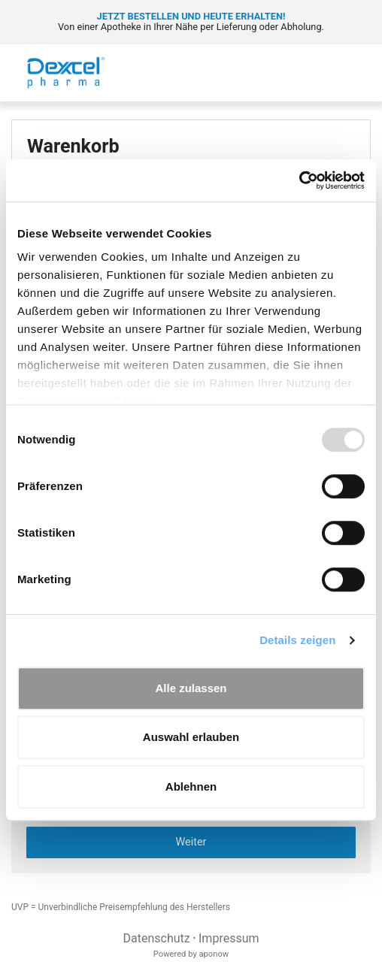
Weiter (191, 842)
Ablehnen (191, 786)
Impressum (229, 938)
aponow (214, 954)
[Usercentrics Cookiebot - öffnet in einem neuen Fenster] (299, 180)
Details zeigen (297, 640)
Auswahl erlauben (191, 737)
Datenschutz (156, 938)
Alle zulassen (191, 688)
